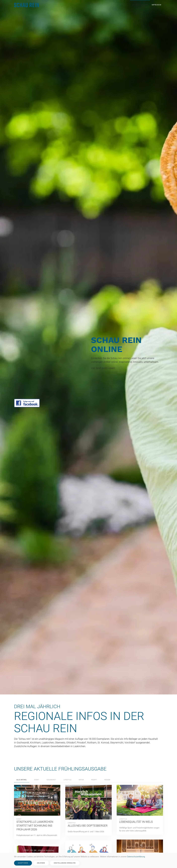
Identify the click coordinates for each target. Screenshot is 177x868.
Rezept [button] (94, 780)
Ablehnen (41, 863)
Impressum (156, 5)
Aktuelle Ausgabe (140, 5)
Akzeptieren (23, 863)
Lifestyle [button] (67, 780)
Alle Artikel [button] (22, 780)
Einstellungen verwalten (65, 863)
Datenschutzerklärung (136, 857)
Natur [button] (81, 780)
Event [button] (37, 780)
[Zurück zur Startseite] (27, 5)
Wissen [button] (107, 780)
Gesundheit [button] (51, 780)
